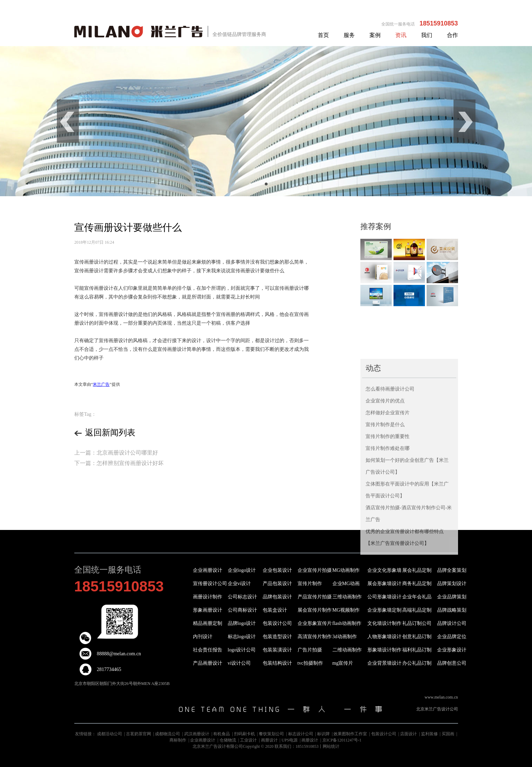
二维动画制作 (347, 650)
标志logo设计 (242, 637)
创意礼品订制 (417, 637)
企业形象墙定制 (384, 610)
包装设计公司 (277, 623)
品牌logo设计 (242, 623)
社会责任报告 (208, 650)
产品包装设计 (277, 584)
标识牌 (323, 734)
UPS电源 (290, 740)
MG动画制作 (346, 570)
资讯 (401, 35)
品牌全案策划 (452, 570)
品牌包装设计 (277, 597)
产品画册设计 (208, 663)
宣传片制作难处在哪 (388, 505)
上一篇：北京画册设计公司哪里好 (116, 453)
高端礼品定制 (417, 610)
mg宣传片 (343, 663)
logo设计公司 (242, 650)
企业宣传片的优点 (385, 457)
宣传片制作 (310, 584)
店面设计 (409, 734)
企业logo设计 (242, 570)
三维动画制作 (347, 597)
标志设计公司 (301, 734)
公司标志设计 (242, 597)
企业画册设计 (208, 570)
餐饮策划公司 (271, 734)
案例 (375, 35)
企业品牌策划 (452, 597)
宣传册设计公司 (210, 584)
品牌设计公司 (452, 623)
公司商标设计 (242, 610)
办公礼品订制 (417, 663)
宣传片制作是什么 (385, 481)
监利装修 (429, 734)
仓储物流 (228, 740)
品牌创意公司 (452, 663)
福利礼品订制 (417, 650)
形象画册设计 (208, 610)
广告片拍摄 (310, 650)
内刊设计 (203, 637)
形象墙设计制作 (384, 650)
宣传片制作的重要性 (388, 493)
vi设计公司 (239, 663)
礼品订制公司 (417, 623)
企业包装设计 (277, 570)
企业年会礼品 (417, 597)
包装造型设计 (277, 637)
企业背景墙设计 (384, 663)
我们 (427, 35)
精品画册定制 (208, 623)
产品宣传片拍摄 (315, 597)
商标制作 (178, 740)
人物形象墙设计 (384, 637)
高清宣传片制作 (315, 637)
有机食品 (222, 734)
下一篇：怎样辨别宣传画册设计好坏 (119, 463)
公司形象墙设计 (384, 597)
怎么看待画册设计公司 (390, 445)
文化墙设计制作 (384, 623)
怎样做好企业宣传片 (388, 469)
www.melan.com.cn (441, 697)
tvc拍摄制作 (310, 663)
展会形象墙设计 (384, 584)
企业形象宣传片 (315, 623)
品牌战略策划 (452, 610)
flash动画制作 (347, 623)
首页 (323, 35)
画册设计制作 (208, 597)
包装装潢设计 (277, 650)
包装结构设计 (277, 663)
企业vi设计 (239, 584)
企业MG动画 (346, 584)
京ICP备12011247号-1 (342, 740)
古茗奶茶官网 (138, 734)
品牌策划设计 (452, 584)
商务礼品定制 (417, 584)
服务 (349, 35)
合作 (452, 35)
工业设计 (248, 740)
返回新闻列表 (105, 433)
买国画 (448, 734)
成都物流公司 (167, 734)
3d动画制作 (345, 637)
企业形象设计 (452, 650)
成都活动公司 (110, 734)
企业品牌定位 (452, 637)
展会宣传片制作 (315, 610)
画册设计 (269, 740)
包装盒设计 (275, 610)
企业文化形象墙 (384, 570)
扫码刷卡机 (245, 734)
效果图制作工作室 (350, 734)
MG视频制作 (346, 610)
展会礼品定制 (417, 570)
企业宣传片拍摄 (315, 570)
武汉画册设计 (197, 734)
